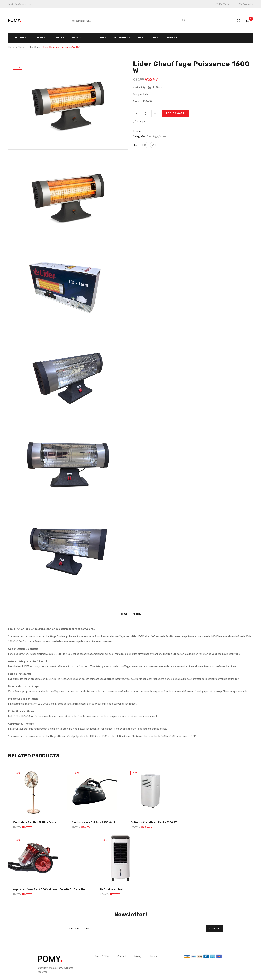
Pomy (60, 968)
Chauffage (34, 47)
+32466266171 (223, 4)
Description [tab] (130, 614)
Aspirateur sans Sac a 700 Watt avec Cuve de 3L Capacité (49, 889)
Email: (11, 4)
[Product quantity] (146, 113)
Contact (122, 956)
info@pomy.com (23, 4)
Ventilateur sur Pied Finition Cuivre (35, 822)
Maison (22, 47)
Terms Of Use (102, 956)
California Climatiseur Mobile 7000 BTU (154, 822)
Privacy (138, 956)
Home (11, 47)
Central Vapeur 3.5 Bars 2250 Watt (93, 822)
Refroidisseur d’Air (112, 889)
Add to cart (175, 113)
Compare (142, 121)
